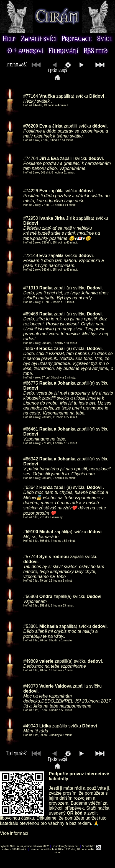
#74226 (31, 191)
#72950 (31, 218)
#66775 (31, 383)
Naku (13, 846)
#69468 (31, 314)
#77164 (31, 96)
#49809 (31, 661)
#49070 (31, 686)
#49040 (31, 726)
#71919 (31, 288)
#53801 (31, 626)
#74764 (31, 158)
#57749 (31, 557)
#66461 (31, 429)
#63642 (31, 487)
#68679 (31, 349)
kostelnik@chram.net (66, 846)
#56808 (31, 596)
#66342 (31, 459)
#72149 (31, 256)
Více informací (14, 833)
